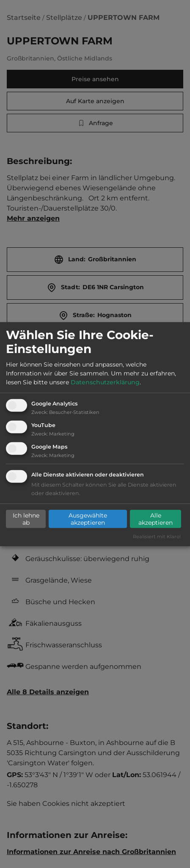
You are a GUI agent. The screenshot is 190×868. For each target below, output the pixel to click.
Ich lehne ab (26, 519)
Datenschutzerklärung (105, 382)
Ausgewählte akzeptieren (88, 519)
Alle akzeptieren (156, 519)
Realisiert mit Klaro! (157, 537)
